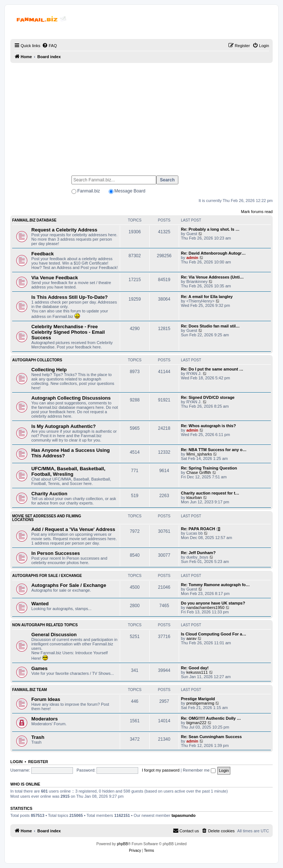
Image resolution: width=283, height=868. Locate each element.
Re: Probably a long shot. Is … (210, 229)
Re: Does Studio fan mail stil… (210, 326)
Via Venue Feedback (55, 278)
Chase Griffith (199, 472)
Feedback (43, 254)
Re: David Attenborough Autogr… (213, 253)
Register (38, 762)
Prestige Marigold (198, 699)
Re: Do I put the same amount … (212, 369)
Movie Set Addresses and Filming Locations (47, 518)
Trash (38, 737)
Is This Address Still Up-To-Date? (69, 297)
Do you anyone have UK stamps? (213, 603)
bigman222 (196, 723)
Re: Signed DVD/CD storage (208, 397)
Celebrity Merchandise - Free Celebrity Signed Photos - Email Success (68, 332)
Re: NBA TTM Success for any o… (214, 450)
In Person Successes (56, 553)
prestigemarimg (200, 703)
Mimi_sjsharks (199, 454)
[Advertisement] (141, 116)
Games (39, 668)
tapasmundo (183, 815)
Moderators (45, 719)
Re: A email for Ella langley (207, 297)
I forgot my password (161, 770)
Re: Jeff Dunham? (198, 553)
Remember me (199, 770)
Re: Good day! (195, 668)
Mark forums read (257, 212)
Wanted (40, 604)
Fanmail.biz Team (29, 690)
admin (192, 258)
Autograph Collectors (37, 360)
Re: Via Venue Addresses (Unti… (212, 277)
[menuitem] (49, 46)
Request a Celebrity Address (64, 230)
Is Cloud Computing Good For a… (214, 634)
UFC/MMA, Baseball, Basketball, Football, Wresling (68, 471)
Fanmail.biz (89, 191)
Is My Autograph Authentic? (64, 426)
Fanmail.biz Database (34, 220)
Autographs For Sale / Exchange (47, 576)
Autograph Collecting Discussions (71, 398)
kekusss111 (197, 672)
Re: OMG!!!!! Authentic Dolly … (211, 718)
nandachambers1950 (205, 607)
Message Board (130, 191)
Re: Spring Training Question (209, 468)
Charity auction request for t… (210, 493)
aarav (192, 638)
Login (16, 762)
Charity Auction (49, 494)
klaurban (194, 497)
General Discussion (54, 635)
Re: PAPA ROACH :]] (201, 529)
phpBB (122, 844)
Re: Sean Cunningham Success (211, 737)
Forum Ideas (46, 699)
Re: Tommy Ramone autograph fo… (215, 585)
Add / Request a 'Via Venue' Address (73, 529)
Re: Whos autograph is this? (208, 426)
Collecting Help (49, 370)
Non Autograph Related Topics (45, 625)
